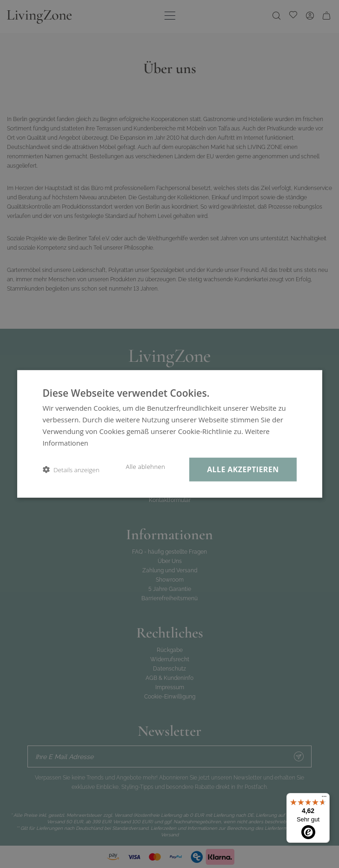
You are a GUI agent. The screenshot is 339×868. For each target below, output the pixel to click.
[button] (71, 470)
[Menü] (324, 799)
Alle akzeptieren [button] (242, 469)
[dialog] (169, 434)
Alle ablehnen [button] (143, 467)
